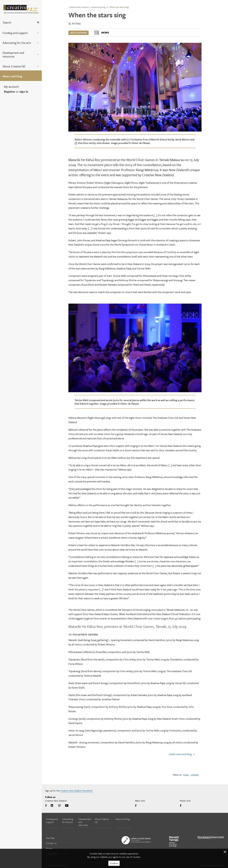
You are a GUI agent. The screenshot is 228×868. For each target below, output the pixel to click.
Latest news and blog (180, 754)
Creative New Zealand (79, 7)
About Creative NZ (14, 66)
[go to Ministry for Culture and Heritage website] (174, 841)
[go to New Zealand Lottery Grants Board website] (136, 840)
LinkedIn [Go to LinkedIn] (52, 806)
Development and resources (13, 54)
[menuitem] (21, 32)
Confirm (114, 863)
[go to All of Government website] (211, 838)
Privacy (56, 848)
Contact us (56, 843)
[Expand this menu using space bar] (38, 32)
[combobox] (17, 22)
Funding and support (15, 33)
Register (10, 91)
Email (186, 775)
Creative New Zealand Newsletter (77, 791)
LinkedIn (195, 775)
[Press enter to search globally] (38, 22)
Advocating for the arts (17, 43)
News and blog (12, 76)
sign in (24, 91)
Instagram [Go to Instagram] (59, 806)
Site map (56, 838)
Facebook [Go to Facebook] (47, 806)
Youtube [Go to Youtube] (67, 806)
